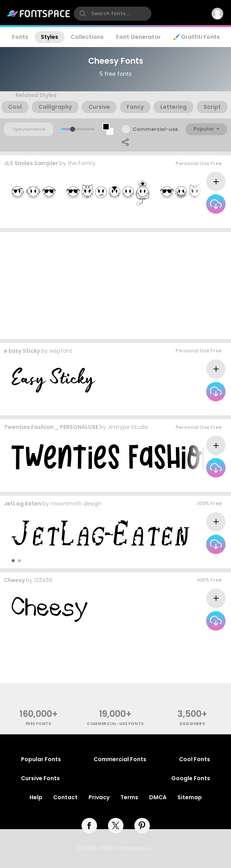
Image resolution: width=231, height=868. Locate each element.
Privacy (99, 797)
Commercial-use (155, 129)
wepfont (61, 351)
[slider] (72, 129)
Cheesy (14, 580)
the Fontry (82, 163)
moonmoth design (76, 504)
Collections (87, 37)
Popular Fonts (41, 759)
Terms (129, 797)
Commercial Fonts (120, 759)
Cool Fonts (195, 759)
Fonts (20, 37)
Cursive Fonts (40, 778)
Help (36, 797)
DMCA (158, 797)
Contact (65, 797)
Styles (49, 37)
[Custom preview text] (29, 129)
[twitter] (116, 826)
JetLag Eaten (23, 504)
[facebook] (89, 826)
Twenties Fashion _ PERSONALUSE (51, 427)
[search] (113, 14)
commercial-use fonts (115, 724)
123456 (43, 580)
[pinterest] (142, 826)
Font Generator (138, 37)
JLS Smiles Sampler (31, 163)
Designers (192, 724)
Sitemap (190, 797)
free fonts (39, 724)
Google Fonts (191, 778)
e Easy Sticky (22, 351)
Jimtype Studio (128, 427)
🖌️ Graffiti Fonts (196, 37)
